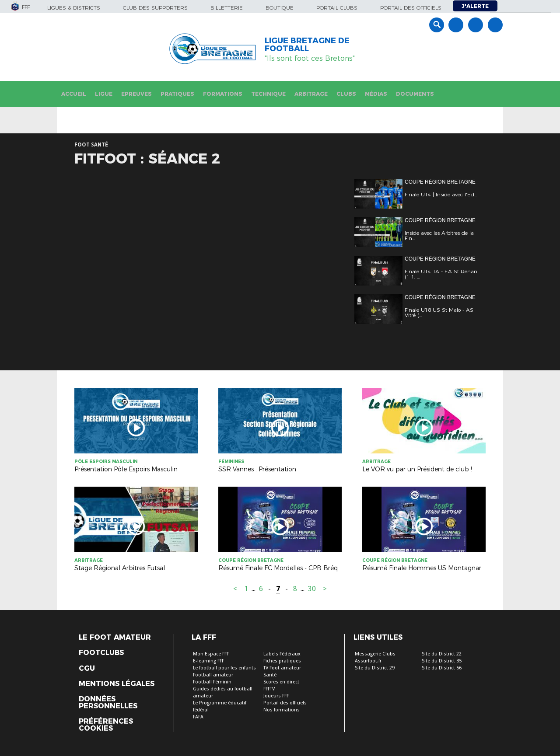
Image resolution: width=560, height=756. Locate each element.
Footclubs (101, 653)
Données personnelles (108, 703)
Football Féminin (212, 682)
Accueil (74, 94)
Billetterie (227, 8)
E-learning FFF (208, 661)
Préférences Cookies (106, 725)
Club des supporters (155, 8)
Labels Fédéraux (282, 654)
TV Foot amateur (282, 668)
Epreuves (136, 94)
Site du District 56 (442, 668)
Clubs (346, 94)
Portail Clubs (337, 8)
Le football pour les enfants (224, 668)
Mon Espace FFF (211, 654)
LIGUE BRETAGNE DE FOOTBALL (307, 45)
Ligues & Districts (74, 8)
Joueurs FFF (276, 696)
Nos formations (282, 710)
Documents (415, 94)
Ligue (104, 94)
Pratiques (177, 94)
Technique (268, 94)
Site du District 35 (442, 661)
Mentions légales (117, 684)
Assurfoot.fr (368, 661)
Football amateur (213, 675)
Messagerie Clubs (375, 654)
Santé (270, 675)
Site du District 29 (375, 668)
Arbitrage (311, 94)
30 (312, 589)
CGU (87, 669)
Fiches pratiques (282, 661)
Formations (223, 94)
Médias (376, 94)
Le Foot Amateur (115, 638)
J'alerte (475, 6)
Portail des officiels (411, 8)
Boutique (280, 8)
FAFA (198, 717)
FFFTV (269, 689)
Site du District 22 (442, 654)
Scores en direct (281, 682)
